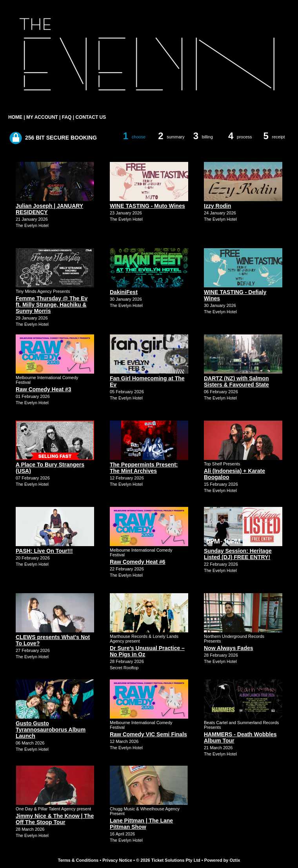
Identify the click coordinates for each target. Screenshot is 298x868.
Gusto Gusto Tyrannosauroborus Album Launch (51, 730)
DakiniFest (124, 292)
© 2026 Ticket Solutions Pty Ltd (168, 860)
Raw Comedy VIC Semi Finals (148, 734)
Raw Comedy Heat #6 (138, 562)
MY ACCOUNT (42, 117)
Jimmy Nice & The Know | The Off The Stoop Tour (55, 819)
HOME (15, 117)
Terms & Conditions (78, 860)
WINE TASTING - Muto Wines (147, 206)
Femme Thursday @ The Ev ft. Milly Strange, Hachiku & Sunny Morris (52, 305)
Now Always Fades (229, 648)
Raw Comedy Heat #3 (44, 389)
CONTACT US (91, 117)
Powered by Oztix (222, 860)
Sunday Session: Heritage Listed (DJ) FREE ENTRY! (238, 554)
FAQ (67, 117)
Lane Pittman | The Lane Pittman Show (141, 824)
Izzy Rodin (217, 206)
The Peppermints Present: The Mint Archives (144, 468)
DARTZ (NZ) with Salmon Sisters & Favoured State (236, 381)
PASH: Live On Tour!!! (44, 551)
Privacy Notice (117, 860)
